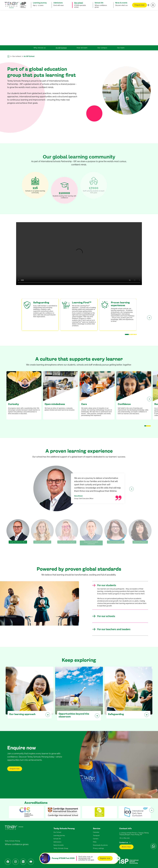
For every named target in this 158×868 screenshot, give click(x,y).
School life (57, 839)
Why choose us (40, 48)
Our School (57, 832)
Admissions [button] (58, 3)
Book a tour (126, 847)
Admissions (57, 842)
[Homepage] (10, 56)
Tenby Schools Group (61, 848)
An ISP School (61, 48)
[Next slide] (149, 325)
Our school (17, 56)
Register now (105, 858)
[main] (79, 439)
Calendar (96, 832)
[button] (153, 5)
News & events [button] (121, 3)
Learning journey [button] (40, 3)
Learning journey (59, 835)
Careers (96, 839)
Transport (96, 835)
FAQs (95, 842)
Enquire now (140, 5)
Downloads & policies (100, 845)
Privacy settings (98, 848)
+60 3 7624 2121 (124, 838)
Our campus (102, 48)
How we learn (82, 48)
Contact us (124, 842)
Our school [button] (79, 3)
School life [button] (99, 3)
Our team (121, 48)
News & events (59, 845)
